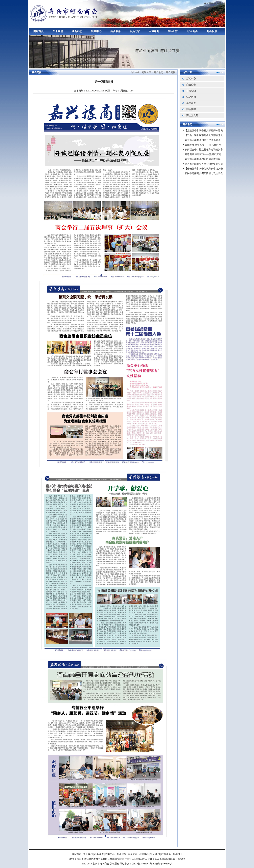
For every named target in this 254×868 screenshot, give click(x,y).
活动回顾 (191, 97)
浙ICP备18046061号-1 (143, 864)
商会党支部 (192, 115)
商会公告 (191, 85)
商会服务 (115, 31)
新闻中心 (191, 79)
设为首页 (219, 3)
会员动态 (191, 103)
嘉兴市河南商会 (64, 13)
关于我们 (58, 31)
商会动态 (77, 31)
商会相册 (212, 31)
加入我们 (173, 31)
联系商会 (192, 31)
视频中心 (96, 31)
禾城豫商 (154, 31)
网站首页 (38, 31)
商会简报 (171, 72)
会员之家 (135, 31)
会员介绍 (191, 91)
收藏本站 (209, 3)
